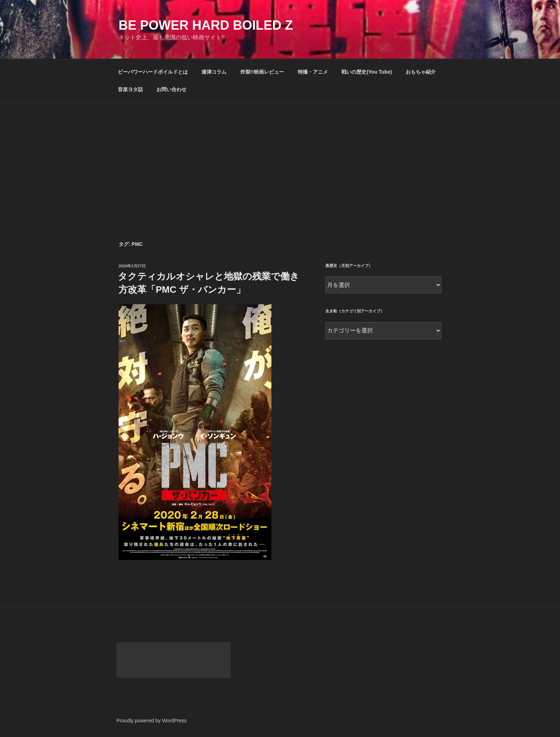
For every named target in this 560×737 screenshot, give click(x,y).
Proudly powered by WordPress (152, 721)
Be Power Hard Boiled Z (206, 25)
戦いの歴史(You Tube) (367, 72)
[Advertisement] (280, 156)
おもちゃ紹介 (421, 72)
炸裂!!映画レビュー (262, 72)
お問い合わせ (171, 89)
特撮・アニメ (313, 72)
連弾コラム (214, 72)
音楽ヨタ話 (130, 89)
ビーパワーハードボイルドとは (153, 72)
